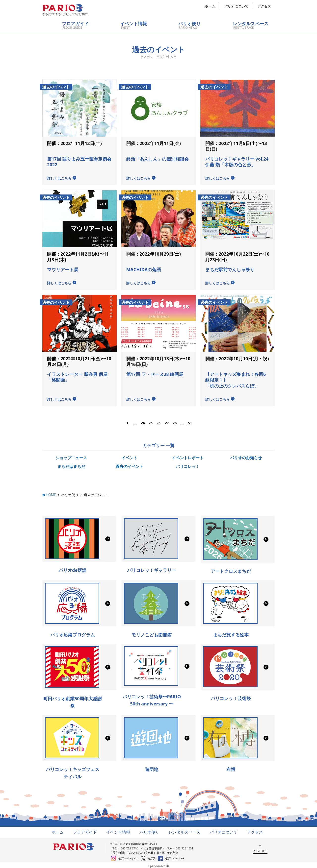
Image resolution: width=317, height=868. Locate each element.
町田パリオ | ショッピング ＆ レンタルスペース (63, 8)
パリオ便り (70, 493)
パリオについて (236, 6)
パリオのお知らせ (246, 456)
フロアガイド (85, 830)
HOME (51, 493)
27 (167, 421)
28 (174, 421)
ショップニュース (71, 456)
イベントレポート (188, 456)
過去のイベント (130, 464)
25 (150, 421)
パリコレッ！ (188, 464)
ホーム (210, 6)
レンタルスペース (185, 830)
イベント (130, 456)
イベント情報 (118, 830)
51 (190, 421)
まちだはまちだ (71, 464)
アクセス (264, 6)
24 (143, 421)
